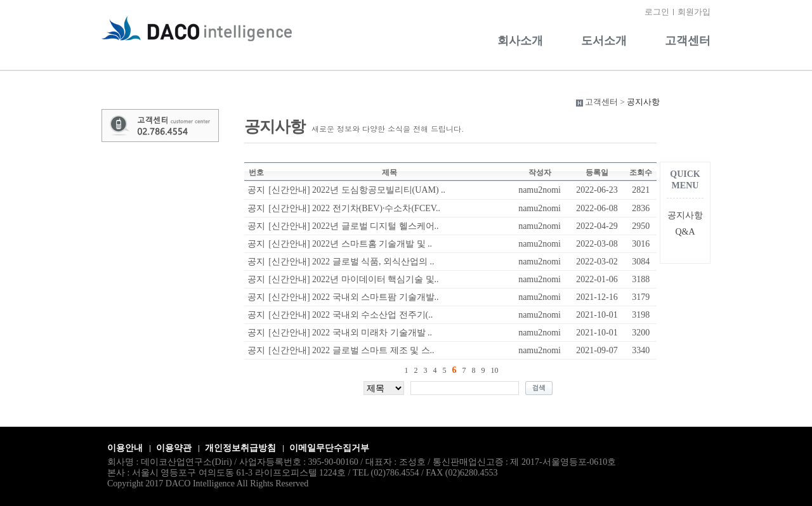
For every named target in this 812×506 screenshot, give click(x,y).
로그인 (657, 12)
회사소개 (520, 41)
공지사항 (685, 215)
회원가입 (694, 12)
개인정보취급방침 (240, 448)
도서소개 (604, 41)
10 (495, 370)
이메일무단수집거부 (329, 448)
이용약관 (174, 448)
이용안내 (125, 448)
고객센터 (688, 41)
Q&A (685, 232)
